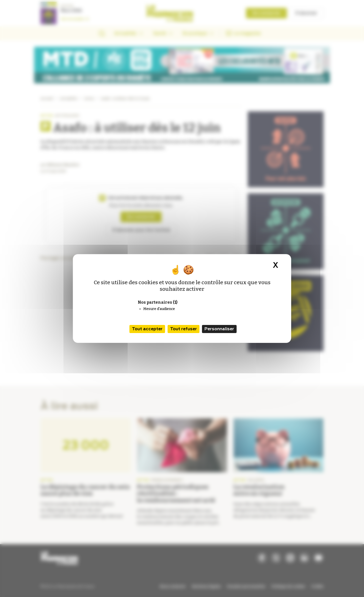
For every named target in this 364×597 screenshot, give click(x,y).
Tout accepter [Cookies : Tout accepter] (147, 329)
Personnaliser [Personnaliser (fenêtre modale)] (219, 329)
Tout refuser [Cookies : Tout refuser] (184, 329)
